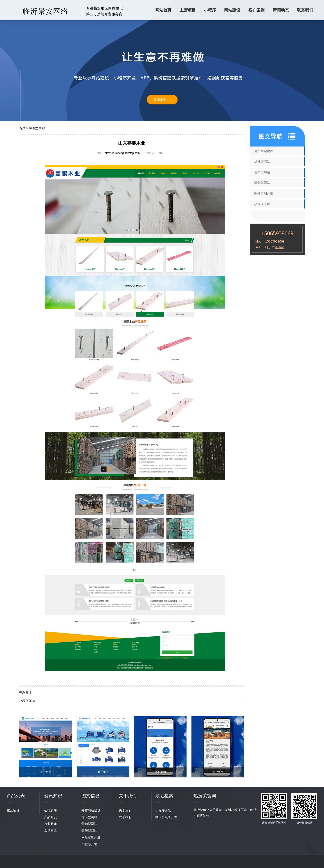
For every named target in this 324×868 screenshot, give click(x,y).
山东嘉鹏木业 (132, 143)
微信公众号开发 (166, 817)
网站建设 (232, 10)
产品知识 (50, 817)
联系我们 (305, 10)
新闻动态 (281, 10)
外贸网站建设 (264, 151)
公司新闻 (50, 810)
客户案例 (256, 10)
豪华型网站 (262, 183)
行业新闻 (50, 824)
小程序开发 (262, 204)
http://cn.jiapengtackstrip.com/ (123, 153)
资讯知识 (53, 796)
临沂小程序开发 (236, 810)
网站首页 (163, 10)
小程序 (210, 10)
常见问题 (50, 831)
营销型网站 (262, 172)
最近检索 (164, 796)
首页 (22, 128)
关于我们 (125, 810)
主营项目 (188, 10)
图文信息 (90, 796)
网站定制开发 (264, 193)
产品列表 (16, 796)
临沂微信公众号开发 (208, 810)
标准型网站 (37, 128)
